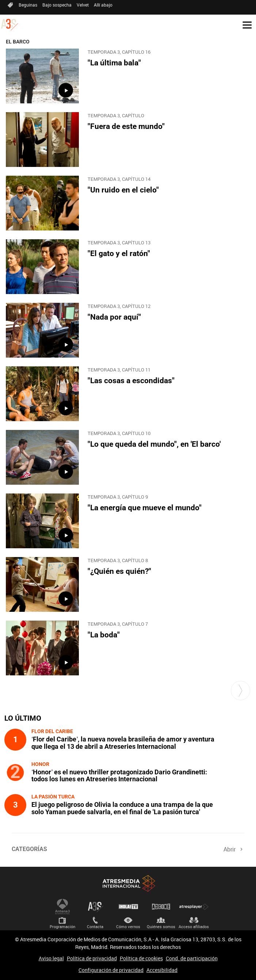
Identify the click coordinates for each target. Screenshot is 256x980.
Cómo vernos (128, 926)
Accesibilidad (162, 970)
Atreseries (95, 907)
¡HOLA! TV (128, 907)
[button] (244, 24)
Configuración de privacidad (111, 970)
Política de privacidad (92, 958)
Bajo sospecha (57, 5)
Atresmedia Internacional (128, 883)
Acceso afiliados (194, 926)
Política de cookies (141, 958)
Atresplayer (194, 907)
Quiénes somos (161, 926)
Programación (62, 926)
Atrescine (161, 907)
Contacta (95, 926)
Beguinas (28, 5)
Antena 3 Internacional (62, 907)
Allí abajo (103, 5)
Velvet (83, 5)
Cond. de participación (192, 958)
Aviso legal (51, 958)
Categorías (29, 849)
